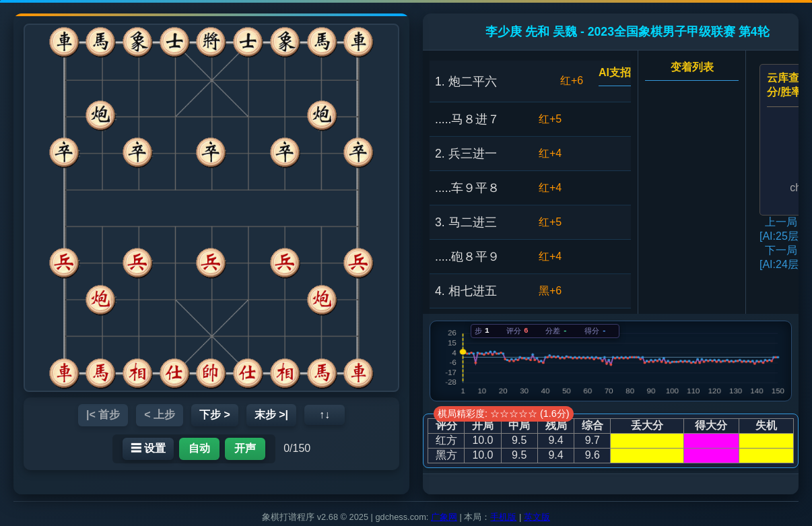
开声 (245, 448)
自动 (199, 448)
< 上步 (160, 415)
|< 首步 (103, 415)
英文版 (537, 517)
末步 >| (271, 415)
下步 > (215, 415)
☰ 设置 (148, 448)
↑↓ (325, 415)
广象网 (444, 517)
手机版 (503, 517)
